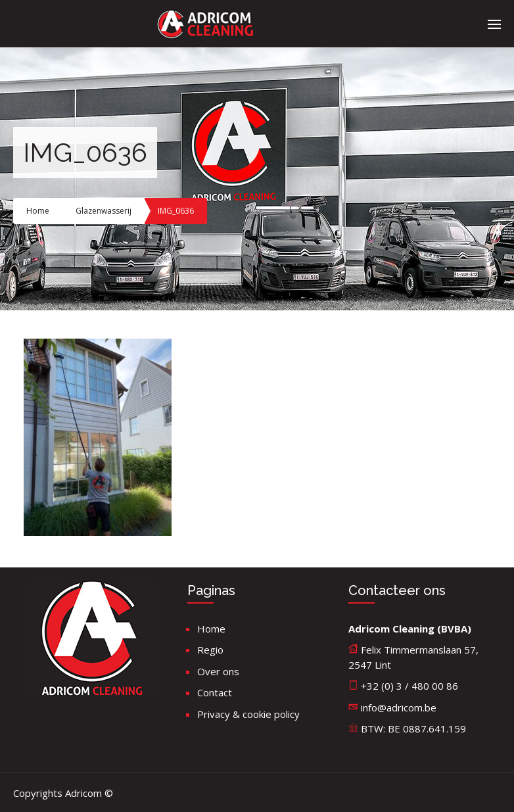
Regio (210, 650)
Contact (215, 692)
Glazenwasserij (104, 211)
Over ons (218, 671)
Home (38, 211)
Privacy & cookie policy (248, 714)
